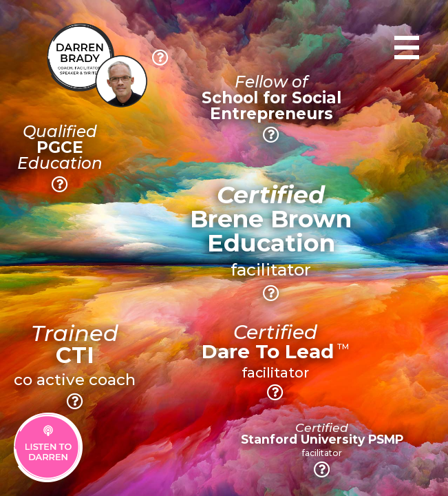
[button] (160, 57)
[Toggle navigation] (407, 48)
